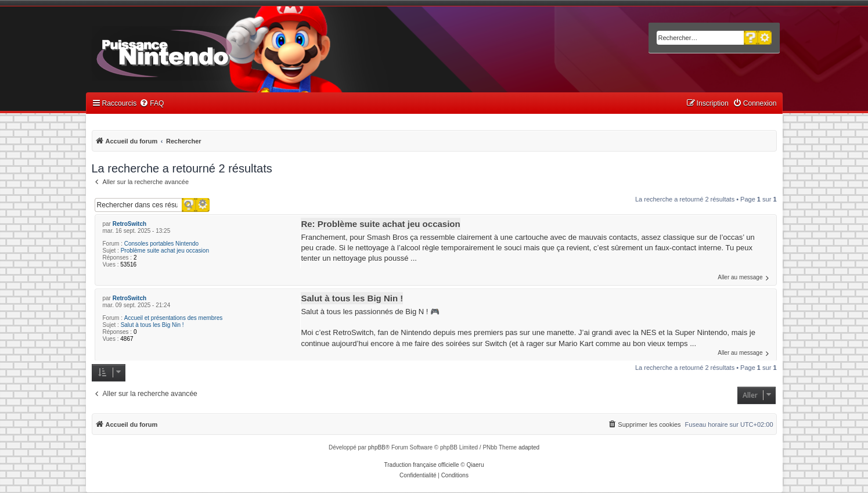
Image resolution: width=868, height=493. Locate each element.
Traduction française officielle (422, 465)
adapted (529, 447)
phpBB (377, 447)
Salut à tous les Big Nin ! (152, 325)
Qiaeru (475, 465)
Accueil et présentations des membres (174, 318)
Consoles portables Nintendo (161, 244)
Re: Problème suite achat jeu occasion (380, 224)
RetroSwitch (129, 224)
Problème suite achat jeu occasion (165, 251)
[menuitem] (152, 104)
